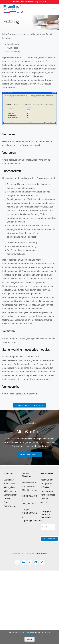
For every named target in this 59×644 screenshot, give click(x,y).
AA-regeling (9, 487)
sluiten (30, 639)
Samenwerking (11, 495)
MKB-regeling (10, 491)
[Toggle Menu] (54, 9)
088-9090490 (29, 2)
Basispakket (9, 484)
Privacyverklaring (42, 554)
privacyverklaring (30, 635)
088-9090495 (31, 513)
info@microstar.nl (40, 2)
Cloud (6, 502)
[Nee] (56, 637)
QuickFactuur (10, 506)
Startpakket (9, 480)
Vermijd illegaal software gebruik (48, 499)
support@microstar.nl (32, 521)
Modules (8, 499)
